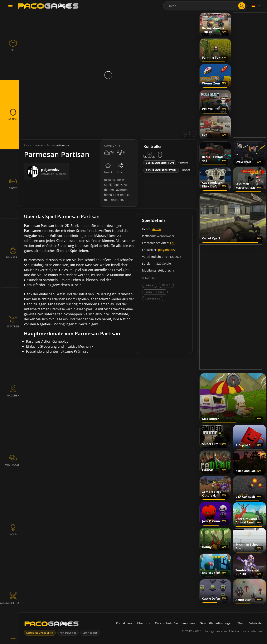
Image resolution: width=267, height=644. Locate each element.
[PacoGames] (52, 625)
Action (157, 229)
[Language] (256, 6)
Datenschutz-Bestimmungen (175, 623)
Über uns (144, 623)
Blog (240, 623)
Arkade (150, 285)
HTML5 (166, 285)
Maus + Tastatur (155, 292)
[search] (242, 6)
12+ (172, 243)
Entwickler (256, 623)
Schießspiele (153, 299)
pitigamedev (167, 250)
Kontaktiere (124, 623)
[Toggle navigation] (10, 7)
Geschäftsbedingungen (216, 623)
